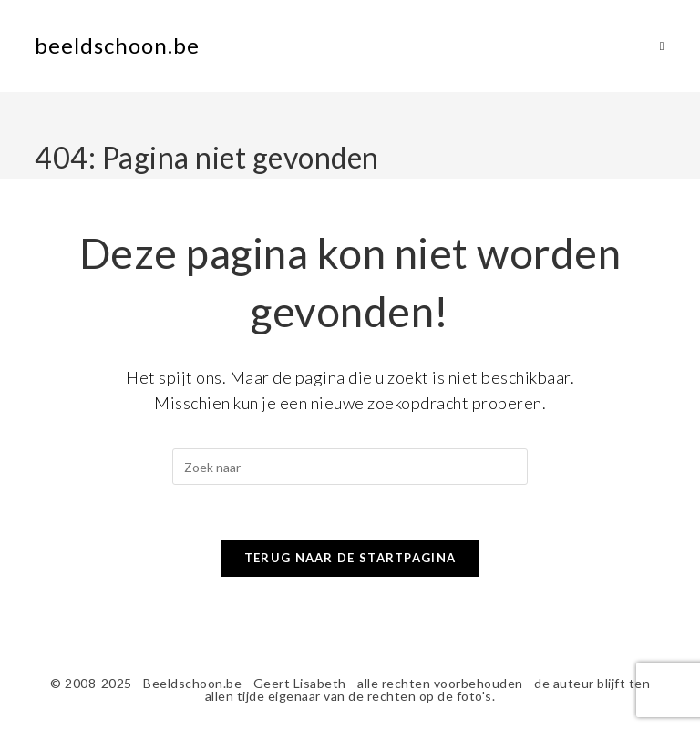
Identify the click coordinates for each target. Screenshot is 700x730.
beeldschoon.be (117, 45)
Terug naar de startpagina (350, 558)
